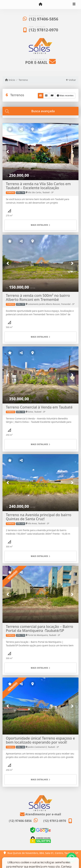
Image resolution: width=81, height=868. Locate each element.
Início (10, 80)
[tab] (40, 111)
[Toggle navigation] (74, 5)
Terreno (23, 80)
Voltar (71, 80)
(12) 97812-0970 (44, 30)
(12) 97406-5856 (44, 19)
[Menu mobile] (40, 4)
